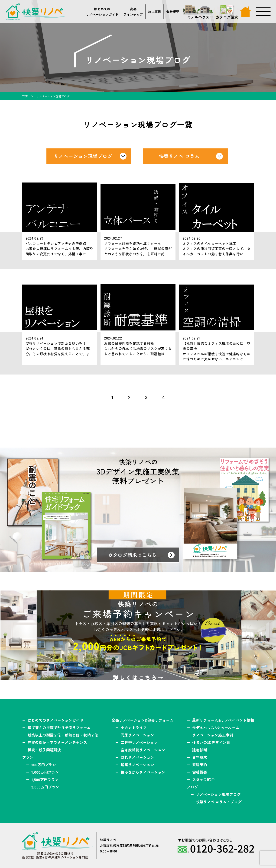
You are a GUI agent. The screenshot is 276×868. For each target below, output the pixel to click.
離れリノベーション (137, 757)
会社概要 (173, 12)
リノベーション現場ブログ (83, 156)
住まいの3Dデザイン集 (211, 742)
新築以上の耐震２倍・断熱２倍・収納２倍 (63, 735)
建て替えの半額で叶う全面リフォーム (59, 727)
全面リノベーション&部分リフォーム (142, 720)
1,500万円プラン (45, 779)
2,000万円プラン (45, 787)
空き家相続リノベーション (143, 750)
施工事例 (155, 12)
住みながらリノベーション (143, 772)
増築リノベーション (137, 765)
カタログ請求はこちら (132, 555)
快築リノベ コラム (179, 156)
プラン (28, 757)
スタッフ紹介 (203, 779)
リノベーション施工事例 (213, 735)
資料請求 (200, 757)
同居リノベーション (137, 735)
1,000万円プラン (45, 772)
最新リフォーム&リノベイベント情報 (223, 720)
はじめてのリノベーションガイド (102, 12)
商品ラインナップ (133, 12)
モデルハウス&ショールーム (216, 727)
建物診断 (200, 750)
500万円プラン (44, 765)
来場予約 (200, 765)
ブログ (192, 787)
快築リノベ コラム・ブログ (219, 802)
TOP (25, 96)
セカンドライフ (134, 727)
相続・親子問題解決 (44, 750)
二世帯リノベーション (139, 742)
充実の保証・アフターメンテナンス (57, 742)
